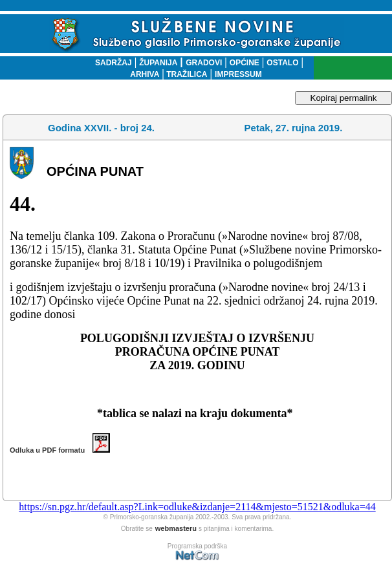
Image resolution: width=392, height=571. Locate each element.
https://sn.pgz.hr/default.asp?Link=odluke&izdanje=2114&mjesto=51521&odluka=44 (197, 507)
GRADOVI (204, 63)
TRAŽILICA (186, 74)
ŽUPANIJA (158, 63)
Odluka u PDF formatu (60, 450)
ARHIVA (145, 74)
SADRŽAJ (110, 63)
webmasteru (176, 528)
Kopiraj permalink (344, 98)
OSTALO (282, 63)
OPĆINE (245, 63)
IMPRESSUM (238, 74)
